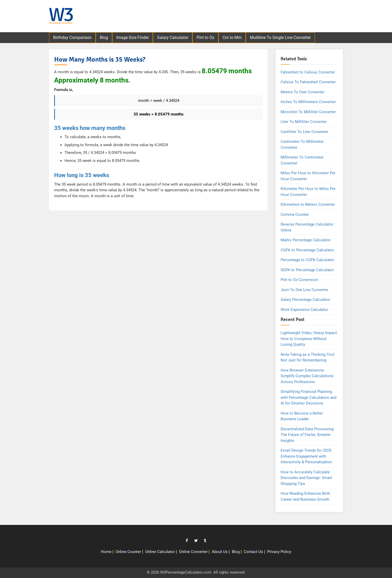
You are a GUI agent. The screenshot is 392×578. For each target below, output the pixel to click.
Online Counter (128, 552)
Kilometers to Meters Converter (308, 204)
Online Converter (193, 552)
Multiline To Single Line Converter (280, 38)
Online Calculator (160, 552)
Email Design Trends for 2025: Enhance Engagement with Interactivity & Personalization (306, 456)
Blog (104, 38)
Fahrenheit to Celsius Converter (308, 72)
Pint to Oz (205, 38)
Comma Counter (295, 214)
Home (106, 552)
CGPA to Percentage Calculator (307, 250)
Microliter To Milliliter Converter (308, 112)
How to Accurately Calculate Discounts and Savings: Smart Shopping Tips (306, 478)
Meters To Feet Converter (303, 92)
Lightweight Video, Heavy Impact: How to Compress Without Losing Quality (309, 339)
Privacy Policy (279, 552)
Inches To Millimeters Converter (308, 102)
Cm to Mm (232, 38)
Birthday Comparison (72, 38)
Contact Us (253, 552)
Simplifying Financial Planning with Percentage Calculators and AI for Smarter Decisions (308, 397)
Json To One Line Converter (304, 290)
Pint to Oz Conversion (299, 280)
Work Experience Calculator (304, 310)
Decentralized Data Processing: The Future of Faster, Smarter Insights (308, 435)
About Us (220, 552)
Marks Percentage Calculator (306, 240)
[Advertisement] (253, 17)
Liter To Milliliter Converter (304, 122)
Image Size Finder (133, 38)
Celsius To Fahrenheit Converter (308, 82)
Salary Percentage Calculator (305, 300)
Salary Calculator (173, 38)
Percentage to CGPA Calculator (307, 260)
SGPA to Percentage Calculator (307, 270)
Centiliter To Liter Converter (304, 132)
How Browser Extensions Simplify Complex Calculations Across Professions (307, 376)
